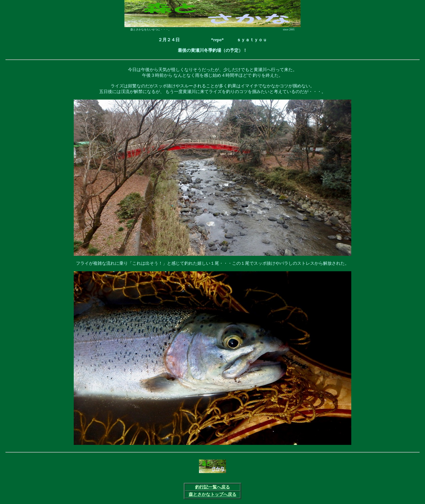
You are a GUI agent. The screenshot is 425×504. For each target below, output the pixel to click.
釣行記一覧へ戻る (212, 487)
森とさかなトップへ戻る (212, 494)
